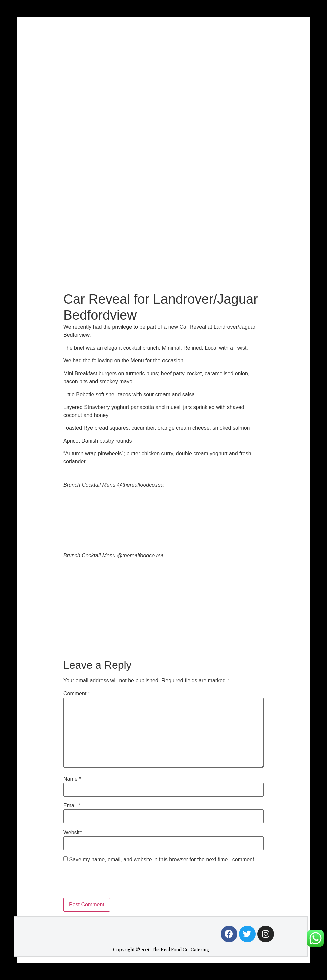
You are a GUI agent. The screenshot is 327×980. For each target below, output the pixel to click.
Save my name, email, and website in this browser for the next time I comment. (162, 860)
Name (72, 779)
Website (73, 833)
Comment (77, 694)
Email (72, 806)
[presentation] (114, 881)
